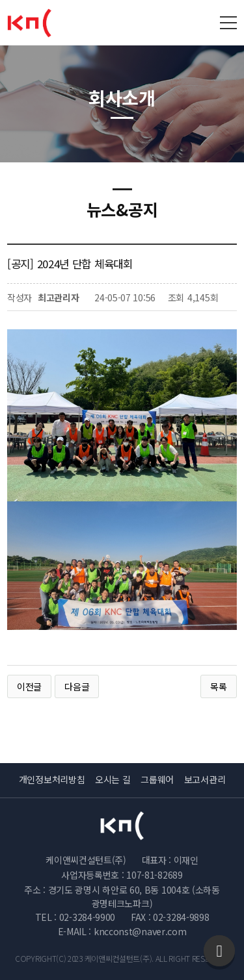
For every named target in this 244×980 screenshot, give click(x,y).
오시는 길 (113, 779)
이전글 (29, 686)
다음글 (77, 686)
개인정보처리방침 (52, 779)
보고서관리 (205, 779)
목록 (218, 686)
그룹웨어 (157, 779)
